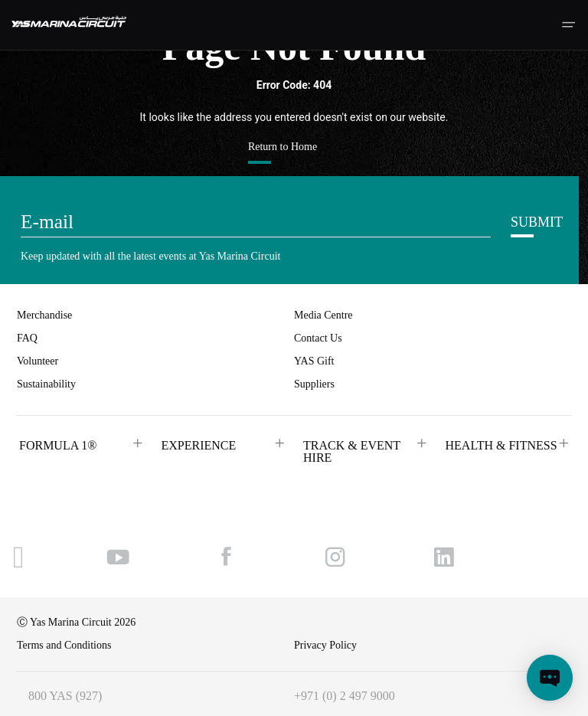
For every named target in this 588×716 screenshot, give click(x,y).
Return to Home (283, 147)
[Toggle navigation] (568, 25)
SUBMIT (537, 222)
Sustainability (46, 384)
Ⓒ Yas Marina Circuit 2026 (76, 622)
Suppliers (314, 384)
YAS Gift (314, 361)
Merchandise (44, 315)
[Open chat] (550, 678)
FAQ (27, 338)
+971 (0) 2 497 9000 (345, 696)
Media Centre (323, 315)
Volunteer (38, 361)
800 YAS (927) (65, 696)
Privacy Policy (325, 645)
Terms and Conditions (64, 645)
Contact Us (318, 338)
